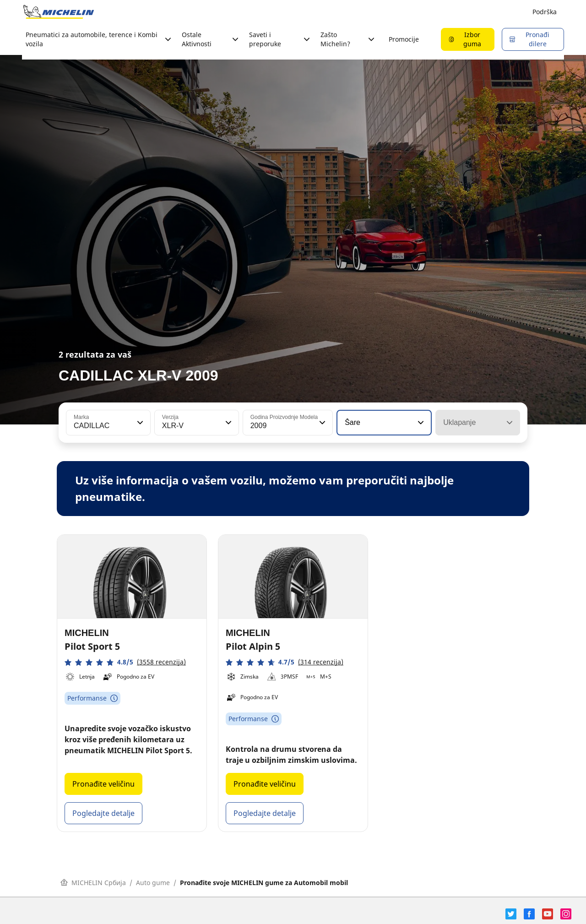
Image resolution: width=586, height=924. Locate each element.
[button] (139, 423)
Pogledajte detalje (103, 813)
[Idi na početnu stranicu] (59, 12)
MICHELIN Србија (93, 883)
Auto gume (153, 883)
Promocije (404, 39)
